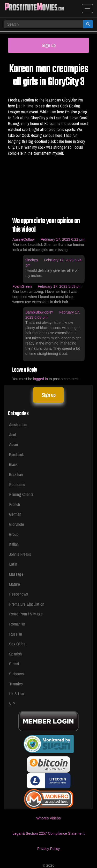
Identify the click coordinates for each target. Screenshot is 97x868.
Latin (13, 564)
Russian (16, 634)
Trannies (16, 684)
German (15, 514)
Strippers (16, 674)
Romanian (17, 624)
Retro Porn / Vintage (26, 614)
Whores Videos (48, 818)
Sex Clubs (17, 644)
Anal (12, 435)
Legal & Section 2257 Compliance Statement (48, 833)
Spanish (15, 654)
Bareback (16, 454)
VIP (12, 704)
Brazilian (16, 474)
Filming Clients (21, 494)
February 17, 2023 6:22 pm (62, 239)
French (14, 504)
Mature (14, 584)
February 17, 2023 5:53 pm (60, 286)
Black (13, 464)
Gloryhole (17, 524)
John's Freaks (20, 554)
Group (14, 534)
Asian (13, 444)
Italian (14, 544)
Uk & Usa (17, 694)
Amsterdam (18, 424)
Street (14, 664)
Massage (16, 574)
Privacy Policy (48, 849)
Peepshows (18, 594)
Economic (17, 484)
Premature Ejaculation (27, 604)
